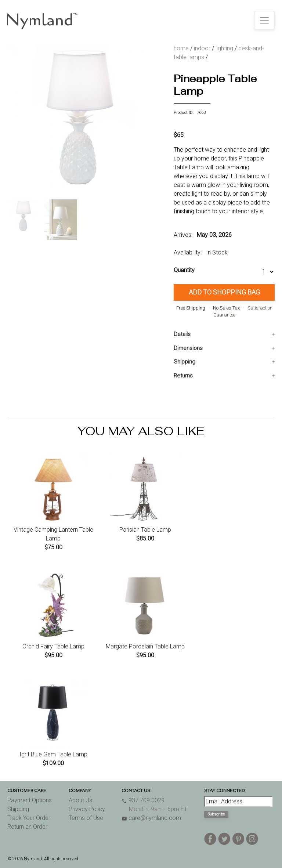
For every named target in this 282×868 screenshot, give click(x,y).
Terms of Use (86, 818)
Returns (183, 376)
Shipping (185, 362)
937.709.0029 (143, 800)
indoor (202, 48)
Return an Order (27, 827)
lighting (224, 48)
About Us (80, 800)
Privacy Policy (87, 809)
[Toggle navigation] (264, 20)
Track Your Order (29, 818)
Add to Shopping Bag (224, 292)
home (181, 48)
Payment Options (30, 800)
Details (182, 334)
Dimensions (188, 348)
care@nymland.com (151, 818)
